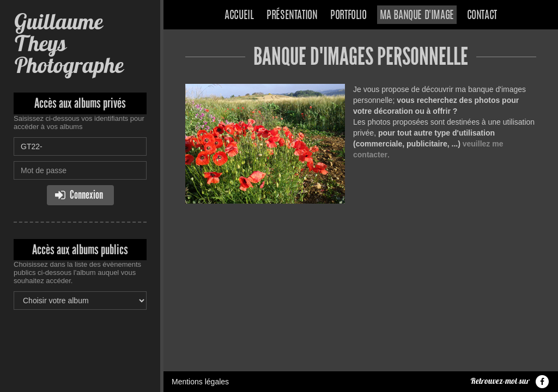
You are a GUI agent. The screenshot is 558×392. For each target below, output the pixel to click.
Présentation (292, 16)
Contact (482, 16)
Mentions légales (200, 382)
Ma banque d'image (417, 16)
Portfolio (348, 16)
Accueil (239, 16)
